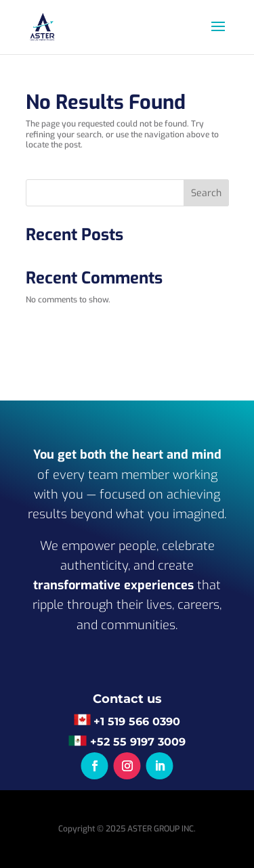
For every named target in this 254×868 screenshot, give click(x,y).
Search (206, 193)
